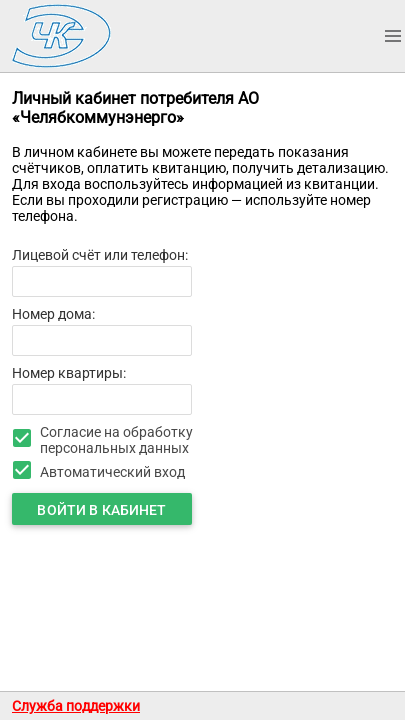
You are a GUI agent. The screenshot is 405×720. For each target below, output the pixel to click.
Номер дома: (53, 314)
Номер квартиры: (69, 373)
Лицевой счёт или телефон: (100, 255)
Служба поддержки (76, 706)
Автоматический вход (112, 472)
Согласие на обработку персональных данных (116, 440)
